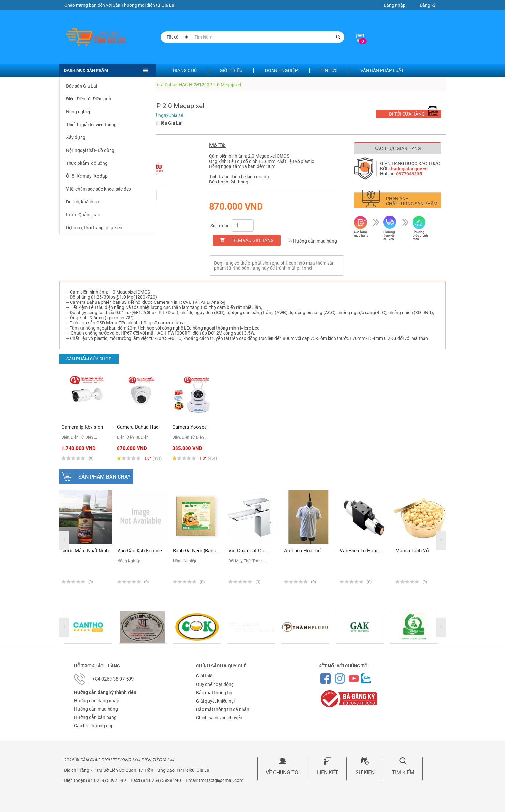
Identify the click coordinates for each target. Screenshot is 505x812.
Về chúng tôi (283, 773)
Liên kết (328, 773)
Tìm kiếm (403, 773)
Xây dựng (76, 137)
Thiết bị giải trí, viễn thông (91, 125)
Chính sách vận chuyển (219, 718)
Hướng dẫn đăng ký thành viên (105, 692)
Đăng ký (428, 5)
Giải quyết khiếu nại (215, 701)
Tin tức (329, 70)
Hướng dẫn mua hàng (312, 241)
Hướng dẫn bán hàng (95, 717)
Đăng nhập (395, 5)
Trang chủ (184, 70)
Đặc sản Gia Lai (81, 86)
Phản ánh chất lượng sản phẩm (412, 201)
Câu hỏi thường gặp (94, 726)
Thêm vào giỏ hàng (252, 240)
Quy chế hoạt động (215, 684)
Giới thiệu (231, 70)
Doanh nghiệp (281, 70)
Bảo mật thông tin (214, 693)
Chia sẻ (176, 115)
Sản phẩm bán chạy (105, 477)
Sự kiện (365, 773)
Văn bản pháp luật (382, 70)
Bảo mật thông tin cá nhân (223, 709)
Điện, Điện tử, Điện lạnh (89, 99)
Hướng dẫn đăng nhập (97, 701)
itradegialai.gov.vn (409, 169)
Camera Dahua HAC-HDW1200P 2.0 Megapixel (194, 85)
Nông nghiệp (79, 112)
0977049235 (409, 174)
